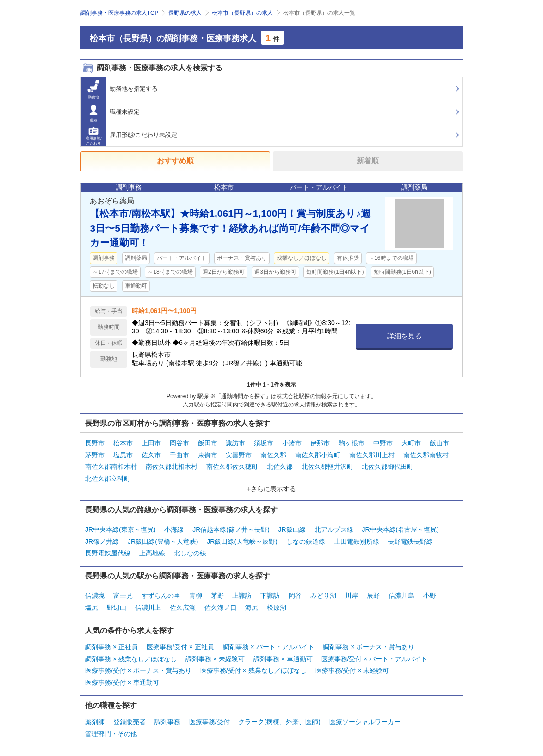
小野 (430, 594)
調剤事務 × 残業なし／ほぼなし (131, 656)
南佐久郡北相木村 (172, 466)
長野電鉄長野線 (410, 540)
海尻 (252, 605)
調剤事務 (167, 718)
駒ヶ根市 (352, 443)
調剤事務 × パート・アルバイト (269, 644)
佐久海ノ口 (221, 605)
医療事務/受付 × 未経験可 (352, 668)
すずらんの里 (161, 594)
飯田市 (208, 443)
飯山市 (439, 443)
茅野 (217, 594)
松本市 (123, 443)
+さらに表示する (271, 487)
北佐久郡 (280, 466)
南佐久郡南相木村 (111, 466)
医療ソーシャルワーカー (365, 718)
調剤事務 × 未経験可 (215, 656)
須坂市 (264, 443)
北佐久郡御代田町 (388, 466)
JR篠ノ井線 (102, 540)
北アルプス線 (334, 528)
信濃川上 (148, 605)
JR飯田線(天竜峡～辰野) (242, 540)
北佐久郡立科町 (108, 478)
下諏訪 (270, 594)
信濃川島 (401, 594)
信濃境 (95, 594)
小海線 (174, 528)
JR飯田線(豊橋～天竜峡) (163, 540)
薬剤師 (95, 718)
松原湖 (277, 605)
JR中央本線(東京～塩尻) (120, 528)
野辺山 (117, 605)
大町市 (411, 443)
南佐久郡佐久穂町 (232, 466)
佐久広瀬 (183, 605)
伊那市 (320, 443)
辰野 (373, 594)
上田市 (151, 443)
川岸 (352, 594)
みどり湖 (323, 594)
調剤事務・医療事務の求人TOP (119, 13)
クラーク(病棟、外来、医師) (279, 718)
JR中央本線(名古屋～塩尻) (400, 528)
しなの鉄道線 (306, 540)
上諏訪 (242, 594)
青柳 (196, 594)
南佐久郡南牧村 (426, 455)
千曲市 (179, 455)
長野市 (95, 443)
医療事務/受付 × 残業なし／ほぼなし (253, 668)
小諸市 (292, 443)
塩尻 (92, 605)
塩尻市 (123, 455)
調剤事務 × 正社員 (111, 644)
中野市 (383, 443)
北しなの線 (190, 552)
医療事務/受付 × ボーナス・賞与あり (138, 668)
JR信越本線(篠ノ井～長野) (231, 528)
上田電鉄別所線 (357, 540)
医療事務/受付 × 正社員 (180, 644)
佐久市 (151, 455)
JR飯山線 (292, 528)
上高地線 (152, 552)
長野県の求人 (185, 13)
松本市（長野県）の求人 (242, 13)
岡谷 (295, 594)
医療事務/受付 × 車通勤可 (122, 679)
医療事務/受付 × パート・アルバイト (375, 656)
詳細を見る (404, 336)
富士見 (123, 594)
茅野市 (95, 455)
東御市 (208, 455)
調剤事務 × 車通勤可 (283, 656)
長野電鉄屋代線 (108, 552)
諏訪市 (235, 443)
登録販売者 (130, 718)
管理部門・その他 (111, 730)
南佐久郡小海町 (318, 455)
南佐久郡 (273, 455)
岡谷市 (179, 443)
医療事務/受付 (210, 718)
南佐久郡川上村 (372, 455)
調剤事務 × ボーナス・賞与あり (369, 644)
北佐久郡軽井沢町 (327, 466)
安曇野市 (239, 455)
